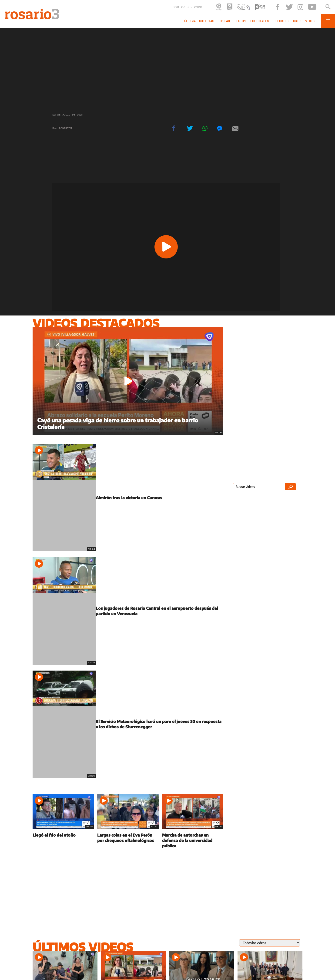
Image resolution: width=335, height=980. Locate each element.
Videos (311, 21)
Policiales (260, 21)
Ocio (297, 21)
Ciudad (224, 21)
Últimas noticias (199, 21)
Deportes (281, 21)
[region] (167, 66)
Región (240, 21)
